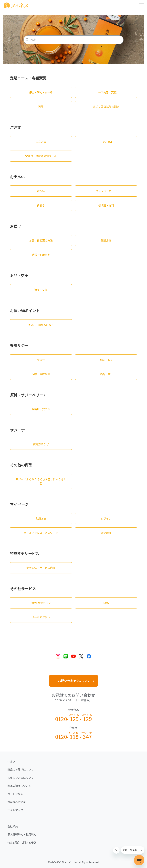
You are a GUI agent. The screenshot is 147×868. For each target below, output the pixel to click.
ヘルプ (11, 761)
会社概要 (13, 826)
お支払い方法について (21, 778)
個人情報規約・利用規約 (22, 834)
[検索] (73, 40)
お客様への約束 (17, 802)
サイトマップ (15, 810)
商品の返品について (19, 786)
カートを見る (15, 794)
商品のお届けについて (21, 769)
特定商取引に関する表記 (22, 842)
